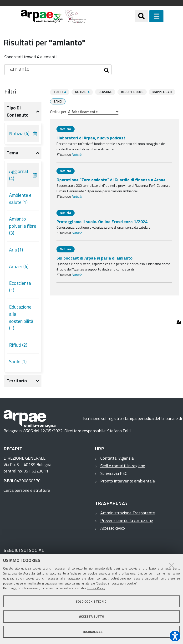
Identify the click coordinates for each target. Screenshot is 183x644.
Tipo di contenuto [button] (18, 111)
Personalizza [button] (91, 632)
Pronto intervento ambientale (128, 481)
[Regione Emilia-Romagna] (110, 16)
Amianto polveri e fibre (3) (23, 226)
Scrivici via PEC (114, 473)
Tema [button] (13, 153)
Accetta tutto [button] (92, 616)
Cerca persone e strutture (27, 490)
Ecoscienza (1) (20, 287)
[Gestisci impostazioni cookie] (179, 322)
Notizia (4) (19, 133)
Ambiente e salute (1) (20, 199)
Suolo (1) (18, 362)
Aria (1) (16, 250)
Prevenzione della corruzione (127, 520)
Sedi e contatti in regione (123, 466)
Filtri (10, 91)
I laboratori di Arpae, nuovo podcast (91, 138)
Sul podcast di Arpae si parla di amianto (94, 258)
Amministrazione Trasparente (128, 513)
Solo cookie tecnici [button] (92, 601)
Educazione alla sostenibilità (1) (21, 317)
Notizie (77, 154)
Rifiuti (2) (18, 345)
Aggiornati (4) (19, 175)
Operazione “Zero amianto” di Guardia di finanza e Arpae (111, 179)
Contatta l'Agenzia (117, 458)
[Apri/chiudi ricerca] (147, 16)
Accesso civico (113, 528)
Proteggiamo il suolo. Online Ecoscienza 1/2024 (102, 221)
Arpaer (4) (19, 266)
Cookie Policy (96, 588)
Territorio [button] (17, 381)
